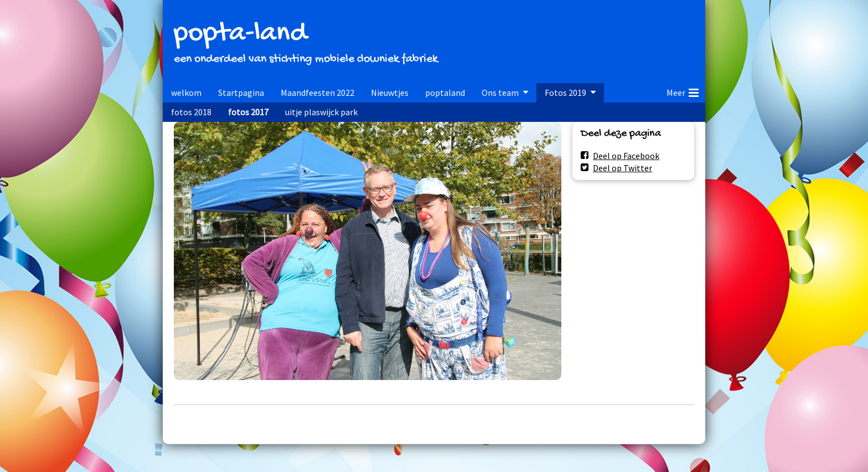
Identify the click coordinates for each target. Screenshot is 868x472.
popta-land (240, 34)
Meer (683, 91)
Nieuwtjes (390, 93)
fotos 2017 (248, 112)
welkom (186, 93)
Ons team (500, 93)
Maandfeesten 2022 (317, 93)
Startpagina (241, 93)
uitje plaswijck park (321, 112)
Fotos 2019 (565, 93)
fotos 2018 (191, 112)
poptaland (445, 93)
